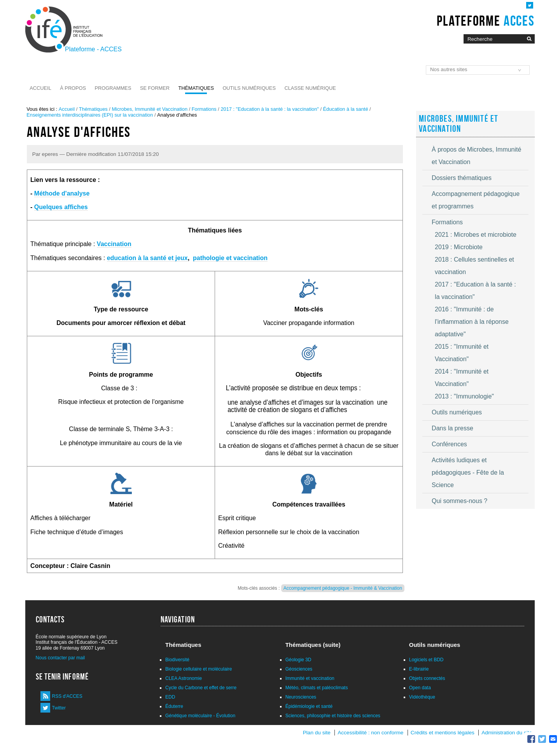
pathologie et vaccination (230, 258)
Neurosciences (301, 697)
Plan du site (317, 733)
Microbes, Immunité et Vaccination (150, 109)
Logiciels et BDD (426, 660)
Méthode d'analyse (62, 193)
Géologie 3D (298, 660)
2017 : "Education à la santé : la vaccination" (269, 109)
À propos (73, 88)
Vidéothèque (422, 697)
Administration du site (507, 733)
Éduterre (174, 706)
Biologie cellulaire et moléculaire (199, 669)
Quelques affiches (61, 207)
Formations (204, 109)
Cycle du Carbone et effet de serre (201, 688)
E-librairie (419, 669)
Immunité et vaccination (310, 678)
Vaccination (114, 244)
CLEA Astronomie (184, 678)
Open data (420, 688)
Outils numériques (249, 88)
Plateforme (486, 21)
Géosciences (299, 669)
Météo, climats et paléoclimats (317, 688)
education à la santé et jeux (147, 258)
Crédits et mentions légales (443, 733)
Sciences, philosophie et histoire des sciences (333, 716)
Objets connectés (427, 678)
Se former (155, 88)
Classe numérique (310, 88)
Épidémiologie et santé (309, 706)
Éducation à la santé (346, 109)
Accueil (40, 88)
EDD (170, 697)
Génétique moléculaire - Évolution (200, 716)
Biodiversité (177, 660)
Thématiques (196, 88)
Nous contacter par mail (60, 658)
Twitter (59, 708)
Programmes (113, 88)
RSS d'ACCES (67, 696)
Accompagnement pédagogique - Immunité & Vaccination (343, 588)
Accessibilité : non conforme (370, 733)
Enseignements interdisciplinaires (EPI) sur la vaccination (90, 115)
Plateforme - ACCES (93, 49)
